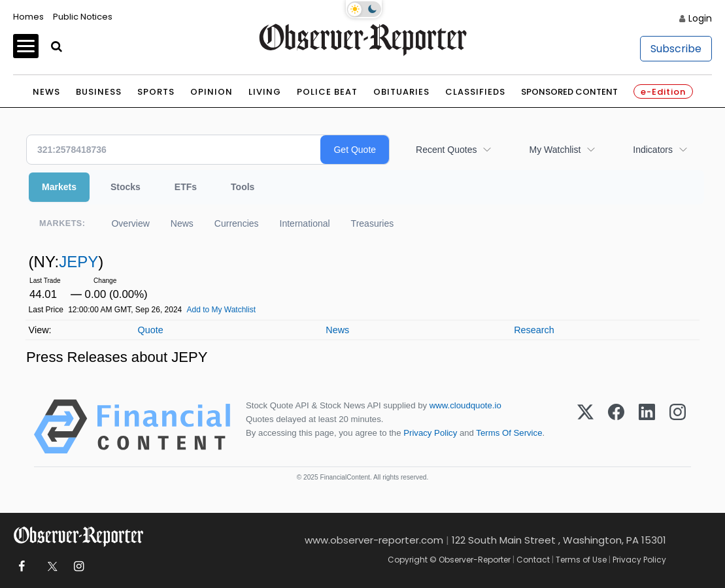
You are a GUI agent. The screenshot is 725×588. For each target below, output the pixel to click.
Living (265, 92)
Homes (28, 17)
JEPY (78, 262)
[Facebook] (616, 427)
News (46, 92)
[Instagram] (678, 427)
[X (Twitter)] (585, 427)
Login (700, 18)
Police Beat (327, 92)
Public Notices (83, 17)
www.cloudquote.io (465, 405)
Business (99, 92)
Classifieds (475, 92)
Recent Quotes (446, 150)
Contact (533, 560)
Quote (150, 330)
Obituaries (401, 92)
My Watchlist (555, 150)
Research (534, 330)
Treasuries (373, 223)
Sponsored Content (569, 92)
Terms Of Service (509, 433)
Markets (59, 187)
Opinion (211, 92)
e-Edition (663, 92)
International (305, 223)
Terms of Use (581, 560)
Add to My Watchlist (221, 310)
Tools (243, 187)
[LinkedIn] (647, 427)
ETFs (186, 187)
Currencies (237, 223)
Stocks (126, 187)
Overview (130, 223)
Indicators (653, 150)
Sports (156, 92)
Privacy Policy (430, 433)
